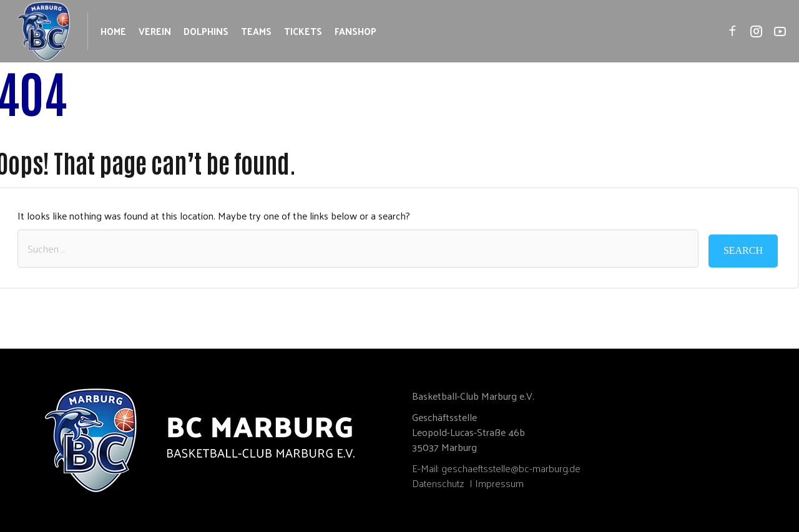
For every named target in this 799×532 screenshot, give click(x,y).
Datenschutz (438, 483)
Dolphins (206, 31)
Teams (256, 31)
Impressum (499, 483)
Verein (155, 31)
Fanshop (355, 31)
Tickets (303, 31)
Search (743, 250)
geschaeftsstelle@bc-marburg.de (511, 468)
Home (113, 31)
